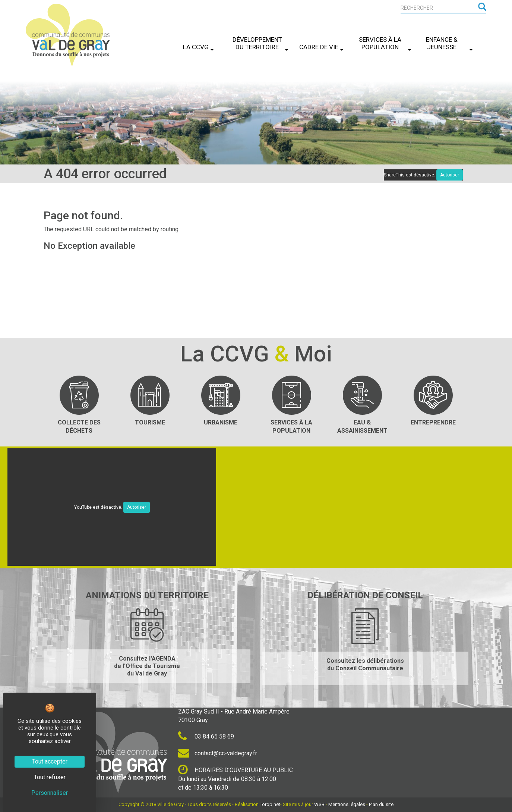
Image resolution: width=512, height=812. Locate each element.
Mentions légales (347, 804)
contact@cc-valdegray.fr (218, 753)
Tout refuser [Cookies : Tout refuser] (50, 777)
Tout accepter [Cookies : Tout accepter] (50, 761)
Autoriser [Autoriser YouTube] (137, 507)
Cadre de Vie (321, 47)
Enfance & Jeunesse (449, 43)
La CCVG (198, 47)
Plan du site (381, 804)
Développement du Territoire (260, 43)
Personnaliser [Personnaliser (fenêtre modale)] (50, 793)
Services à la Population (385, 43)
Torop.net (270, 804)
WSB (319, 804)
